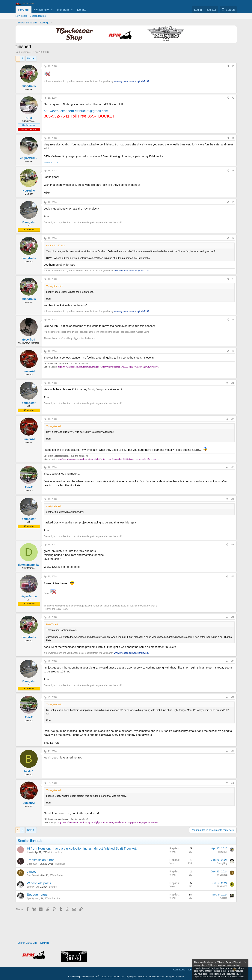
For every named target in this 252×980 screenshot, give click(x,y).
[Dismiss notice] (245, 963)
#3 (233, 138)
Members (63, 10)
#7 (233, 279)
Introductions (56, 852)
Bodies (60, 875)
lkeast (30, 852)
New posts (21, 16)
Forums (24, 10)
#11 (233, 419)
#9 (233, 351)
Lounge (53, 887)
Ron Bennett (33, 875)
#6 (233, 238)
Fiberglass (60, 864)
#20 (233, 783)
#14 (233, 545)
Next (30, 58)
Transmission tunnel (41, 860)
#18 (233, 697)
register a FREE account (205, 977)
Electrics (56, 898)
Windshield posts (39, 883)
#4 (233, 171)
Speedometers (37, 895)
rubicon (224, 898)
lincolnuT (223, 852)
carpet (31, 872)
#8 (233, 320)
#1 (233, 66)
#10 (233, 383)
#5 (233, 202)
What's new (42, 10)
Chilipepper (33, 864)
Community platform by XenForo (96, 977)
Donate (82, 10)
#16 (233, 617)
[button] (52, 10)
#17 (233, 661)
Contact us (179, 970)
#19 (233, 751)
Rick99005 (222, 886)
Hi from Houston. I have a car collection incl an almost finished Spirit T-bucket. (82, 849)
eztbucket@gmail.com (92, 111)
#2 (233, 98)
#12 (233, 467)
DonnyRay (222, 863)
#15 (233, 576)
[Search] (228, 10)
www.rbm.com (51, 162)
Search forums (38, 16)
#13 (233, 499)
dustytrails (24, 52)
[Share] (228, 66)
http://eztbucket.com (59, 111)
